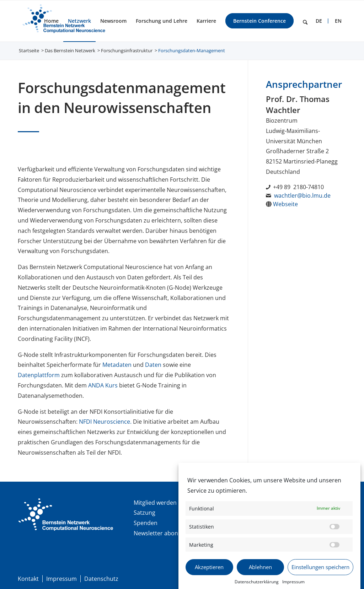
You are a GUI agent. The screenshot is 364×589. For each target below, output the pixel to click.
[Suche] (305, 21)
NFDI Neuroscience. (106, 422)
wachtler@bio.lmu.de (302, 196)
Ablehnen (260, 574)
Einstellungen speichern (320, 574)
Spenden (146, 523)
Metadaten (117, 365)
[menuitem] (51, 21)
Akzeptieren (209, 574)
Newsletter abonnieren (165, 533)
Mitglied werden (155, 503)
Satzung (144, 513)
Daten (153, 365)
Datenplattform (39, 375)
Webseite (285, 204)
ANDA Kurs (103, 385)
